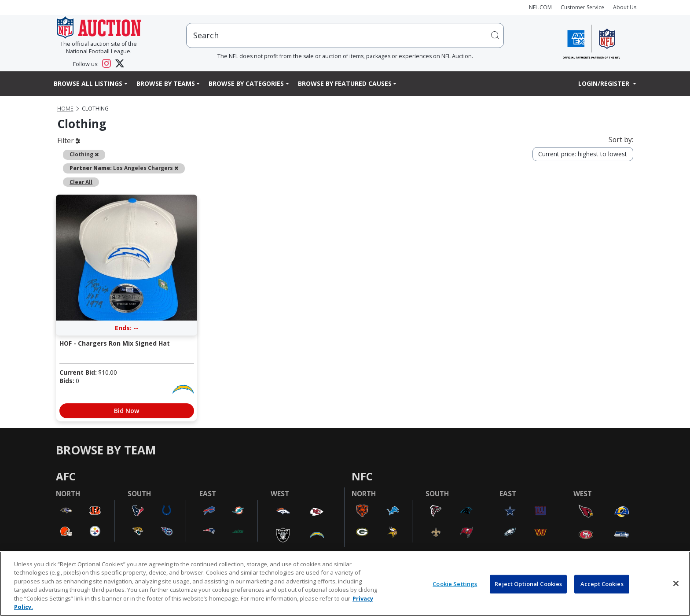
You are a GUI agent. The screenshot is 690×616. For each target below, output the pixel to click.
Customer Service (582, 7)
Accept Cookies (602, 584)
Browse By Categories (246, 83)
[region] (345, 584)
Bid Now (127, 411)
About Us (625, 7)
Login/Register (605, 83)
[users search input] (345, 35)
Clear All (81, 182)
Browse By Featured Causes (345, 83)
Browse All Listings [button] (88, 83)
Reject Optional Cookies (528, 584)
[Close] (676, 583)
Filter (69, 140)
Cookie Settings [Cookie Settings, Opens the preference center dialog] (455, 584)
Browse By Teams (166, 83)
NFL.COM (540, 7)
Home (65, 109)
